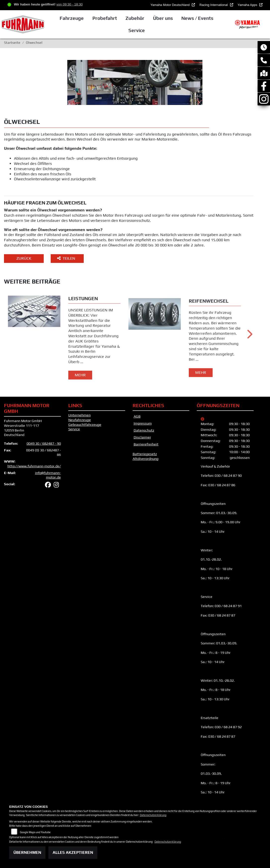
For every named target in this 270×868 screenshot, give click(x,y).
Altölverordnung (146, 459)
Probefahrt (105, 18)
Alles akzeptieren (73, 852)
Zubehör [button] (135, 18)
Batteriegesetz (145, 454)
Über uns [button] (163, 18)
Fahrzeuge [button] (72, 18)
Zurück (24, 258)
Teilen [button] (67, 258)
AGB (137, 416)
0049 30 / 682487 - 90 (44, 443)
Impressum (143, 423)
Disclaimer (142, 437)
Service (74, 429)
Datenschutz (144, 430)
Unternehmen (79, 415)
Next (249, 336)
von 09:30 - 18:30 (70, 4)
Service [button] (137, 30)
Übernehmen (27, 852)
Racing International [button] (214, 5)
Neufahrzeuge (80, 420)
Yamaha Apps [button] (248, 5)
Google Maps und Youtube (35, 832)
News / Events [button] (197, 18)
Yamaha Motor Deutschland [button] (171, 5)
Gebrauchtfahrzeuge (85, 425)
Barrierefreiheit (146, 444)
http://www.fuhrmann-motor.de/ (34, 466)
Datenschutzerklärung (153, 815)
